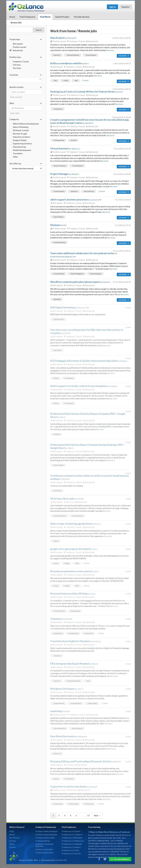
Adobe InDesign (59, 465)
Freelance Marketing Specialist (44, 845)
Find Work (45, 17)
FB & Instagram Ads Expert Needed (70, 664)
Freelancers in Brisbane (72, 838)
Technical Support (96, 274)
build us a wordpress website (66, 63)
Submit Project (62, 17)
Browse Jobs (16, 23)
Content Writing (59, 274)
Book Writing (58, 633)
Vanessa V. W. (83, 308)
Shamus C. (76, 149)
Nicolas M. (72, 38)
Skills (26, 103)
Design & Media (20, 140)
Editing (56, 378)
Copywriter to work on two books (69, 787)
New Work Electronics (63, 736)
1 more (85, 80)
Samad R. (68, 619)
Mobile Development (22, 150)
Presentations (58, 109)
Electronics (57, 754)
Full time (17, 65)
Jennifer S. (89, 123)
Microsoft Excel (89, 191)
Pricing (12, 841)
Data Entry (57, 55)
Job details (124, 56)
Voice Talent (57, 350)
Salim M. (117, 762)
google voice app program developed (70, 549)
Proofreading (69, 378)
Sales (88, 681)
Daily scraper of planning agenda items (71, 524)
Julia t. (93, 594)
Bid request (18, 44)
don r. (87, 63)
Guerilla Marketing (60, 728)
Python (56, 541)
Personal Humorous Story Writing (69, 593)
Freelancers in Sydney (71, 831)
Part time (17, 68)
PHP (76, 81)
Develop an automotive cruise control (71, 571)
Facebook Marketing (73, 681)
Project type (26, 39)
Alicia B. (80, 499)
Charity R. (66, 479)
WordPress (57, 299)
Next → (97, 815)
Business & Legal (20, 134)
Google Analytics (76, 703)
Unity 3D (73, 140)
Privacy (12, 847)
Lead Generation (59, 319)
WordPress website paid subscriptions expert (75, 282)
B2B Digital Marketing (63, 307)
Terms (12, 844)
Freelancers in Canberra (72, 834)
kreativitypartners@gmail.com (63, 257)
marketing (56, 711)
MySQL (67, 563)
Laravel (56, 563)
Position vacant (20, 47)
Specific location (26, 87)
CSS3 (55, 81)
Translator (56, 619)
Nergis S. (124, 361)
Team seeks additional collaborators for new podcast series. (83, 253)
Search (39, 30)
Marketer (56, 225)
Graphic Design (92, 703)
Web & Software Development (26, 124)
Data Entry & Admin (22, 137)
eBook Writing (73, 633)
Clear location (16, 97)
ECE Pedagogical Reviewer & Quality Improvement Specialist (84, 361)
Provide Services (82, 17)
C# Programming (59, 140)
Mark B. (95, 664)
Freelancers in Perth (70, 850)
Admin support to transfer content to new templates (79, 386)
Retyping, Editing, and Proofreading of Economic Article (81, 761)
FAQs (12, 831)
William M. (83, 736)
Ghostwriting (75, 611)
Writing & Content (21, 130)
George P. (93, 787)
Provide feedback (120, 859)
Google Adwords (59, 703)
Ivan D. (67, 711)
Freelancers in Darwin (71, 853)
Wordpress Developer (63, 689)
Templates (57, 434)
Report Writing (58, 217)
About (12, 834)
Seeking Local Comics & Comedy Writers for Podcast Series (83, 92)
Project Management (77, 274)
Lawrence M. (96, 200)
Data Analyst (58, 38)
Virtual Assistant (91, 55)
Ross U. (98, 524)
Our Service (14, 838)
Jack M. (67, 333)
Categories (26, 119)
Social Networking (59, 242)
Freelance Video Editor (45, 838)
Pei (65, 225)
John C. (63, 417)
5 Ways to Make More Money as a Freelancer (109, 832)
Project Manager (60, 174)
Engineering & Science (22, 144)
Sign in (112, 7)
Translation (18, 153)
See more (110, 50)
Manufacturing (19, 147)
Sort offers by (26, 164)
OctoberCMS (61, 860)
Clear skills (15, 113)
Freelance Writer (43, 841)
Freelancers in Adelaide (72, 844)
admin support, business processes (69, 199)
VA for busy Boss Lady (62, 498)
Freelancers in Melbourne (73, 841)
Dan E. (120, 92)
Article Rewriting (59, 611)
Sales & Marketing (21, 127)
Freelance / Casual (21, 61)
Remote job (18, 50)
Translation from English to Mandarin (70, 641)
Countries (26, 75)
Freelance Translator (44, 849)
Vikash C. (75, 174)
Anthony (97, 641)
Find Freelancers (28, 17)
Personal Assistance (73, 55)
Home (12, 17)
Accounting (57, 491)
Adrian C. (107, 282)
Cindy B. (113, 386)
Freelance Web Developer (47, 831)
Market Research (77, 728)
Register (126, 7)
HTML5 (66, 81)
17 (88, 815)
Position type (26, 57)
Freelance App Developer (46, 834)
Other (15, 157)
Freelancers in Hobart (71, 847)
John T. (80, 689)
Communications (59, 191)
